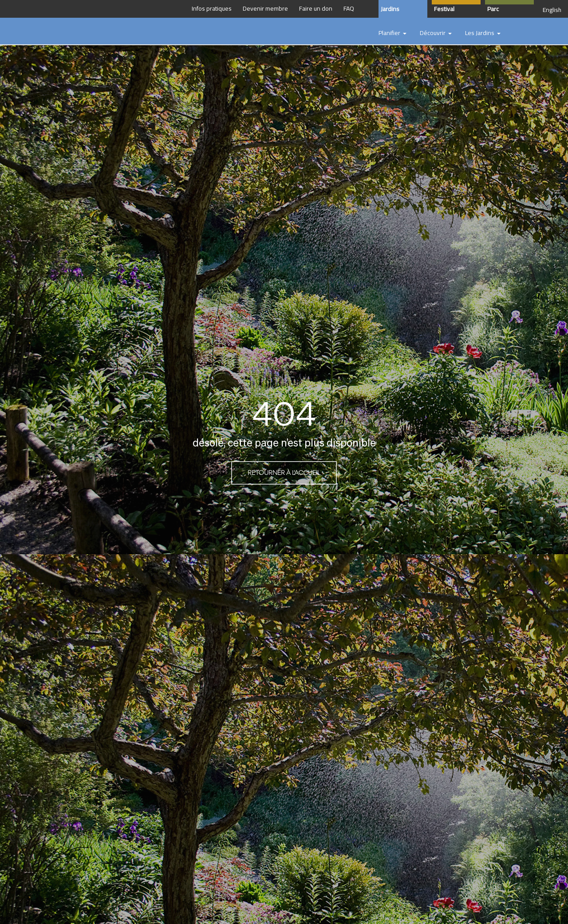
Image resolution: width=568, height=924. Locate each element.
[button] (392, 33)
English (552, 10)
